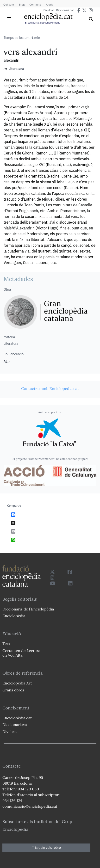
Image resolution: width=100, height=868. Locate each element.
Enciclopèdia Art (17, 683)
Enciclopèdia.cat (17, 718)
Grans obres (13, 690)
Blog (22, 4)
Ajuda (50, 4)
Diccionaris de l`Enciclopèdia (28, 609)
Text (6, 644)
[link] (50, 388)
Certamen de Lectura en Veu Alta (21, 653)
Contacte (35, 4)
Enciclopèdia (14, 616)
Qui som (9, 4)
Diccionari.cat (65, 10)
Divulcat (49, 10)
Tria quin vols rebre (46, 848)
